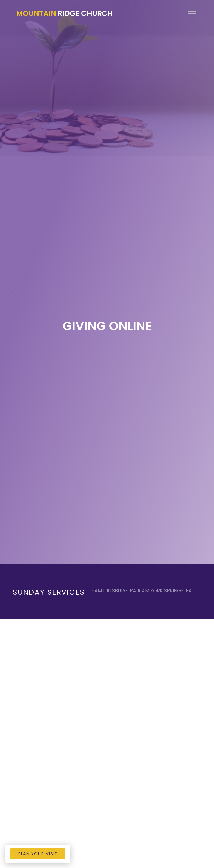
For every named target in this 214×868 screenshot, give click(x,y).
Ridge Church (65, 13)
